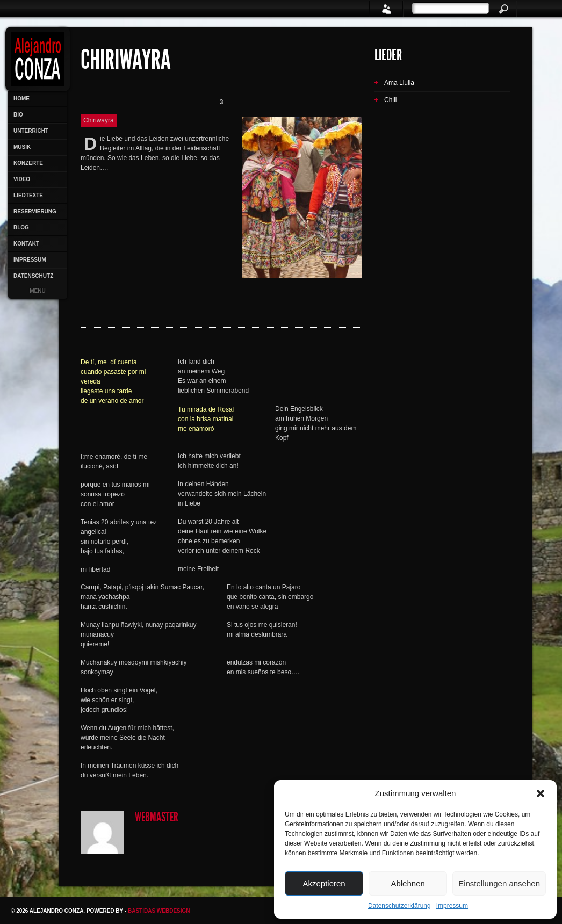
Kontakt (26, 244)
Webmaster (157, 818)
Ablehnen (408, 883)
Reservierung (35, 211)
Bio (18, 115)
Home (21, 99)
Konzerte (28, 163)
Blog (21, 228)
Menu (37, 291)
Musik (22, 147)
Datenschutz (33, 276)
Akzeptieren (324, 883)
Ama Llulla (399, 83)
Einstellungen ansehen (499, 883)
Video (22, 179)
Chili (390, 100)
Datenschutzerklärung (399, 906)
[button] (541, 793)
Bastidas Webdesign (159, 911)
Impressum (452, 906)
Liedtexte (28, 195)
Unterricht (31, 131)
